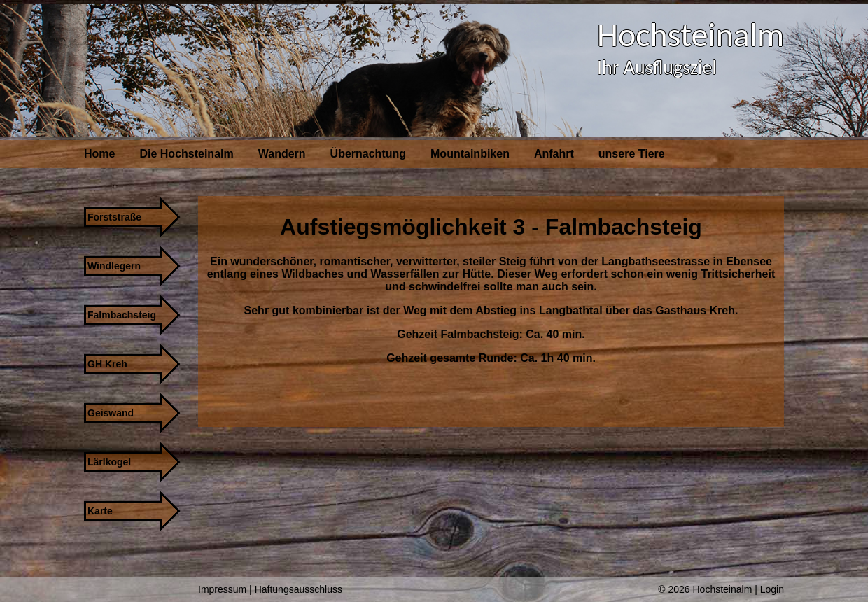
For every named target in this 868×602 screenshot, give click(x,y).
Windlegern (114, 266)
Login (772, 589)
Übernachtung (368, 154)
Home (99, 154)
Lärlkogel (109, 462)
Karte (100, 511)
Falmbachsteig (122, 315)
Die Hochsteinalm (186, 154)
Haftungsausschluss (299, 589)
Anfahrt (554, 154)
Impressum (222, 589)
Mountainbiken (470, 154)
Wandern (282, 154)
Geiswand (111, 413)
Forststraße (114, 217)
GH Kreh (107, 364)
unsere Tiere (632, 154)
